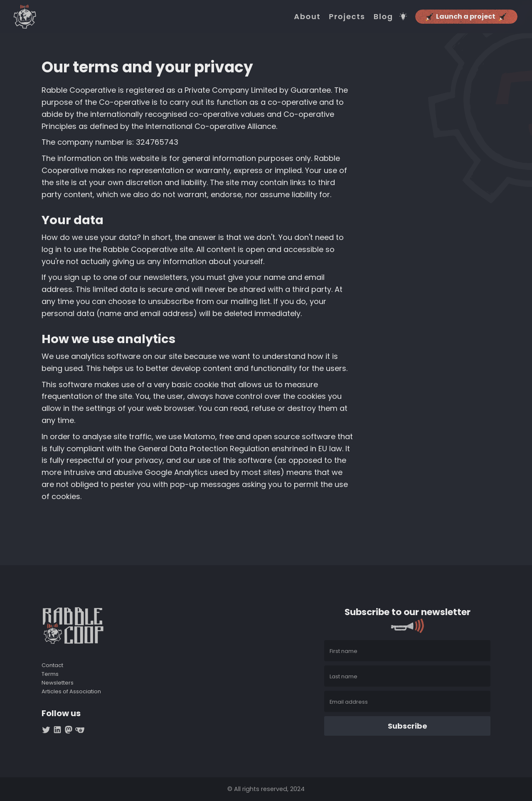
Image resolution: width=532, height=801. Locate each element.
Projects (347, 17)
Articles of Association (71, 692)
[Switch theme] (403, 16)
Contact (52, 666)
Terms (50, 674)
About (307, 17)
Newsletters (58, 683)
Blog (383, 17)
